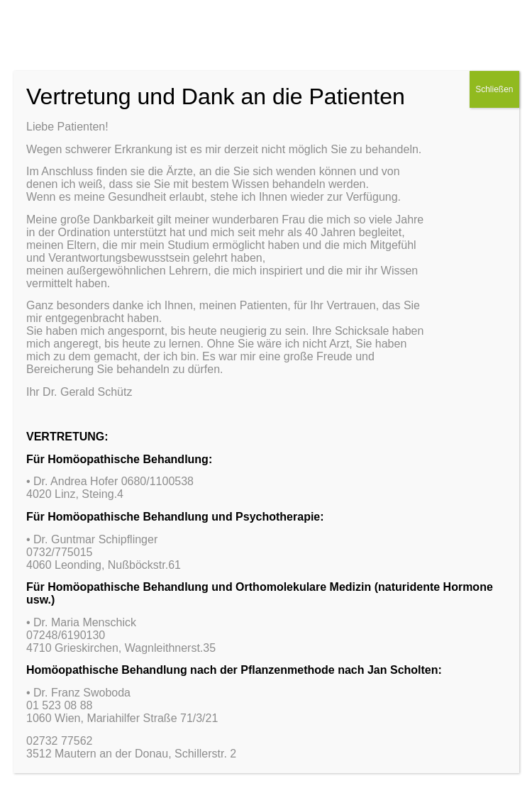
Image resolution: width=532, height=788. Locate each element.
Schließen (494, 89)
